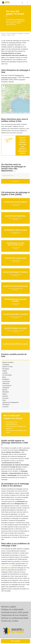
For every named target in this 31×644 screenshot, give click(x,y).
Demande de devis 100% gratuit (15, 612)
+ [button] (4, 86)
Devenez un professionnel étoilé (15, 618)
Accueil (3, 33)
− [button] (4, 89)
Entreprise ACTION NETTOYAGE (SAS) (15, 244)
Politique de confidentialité (12, 609)
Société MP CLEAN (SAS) (15, 258)
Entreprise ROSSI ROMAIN (15, 202)
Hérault (9, 35)
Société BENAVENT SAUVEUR (15, 314)
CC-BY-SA (27, 113)
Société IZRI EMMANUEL (15, 216)
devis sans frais (7, 566)
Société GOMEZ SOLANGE (15, 328)
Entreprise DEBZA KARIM (15, 230)
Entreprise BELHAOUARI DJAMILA (15, 300)
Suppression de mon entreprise (14, 615)
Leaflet (6, 113)
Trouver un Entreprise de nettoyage (14, 33)
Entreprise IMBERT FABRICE (15, 272)
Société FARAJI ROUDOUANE (15, 286)
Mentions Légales (9, 607)
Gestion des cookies (10, 621)
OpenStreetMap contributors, (19, 113)
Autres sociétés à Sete (15, 344)
